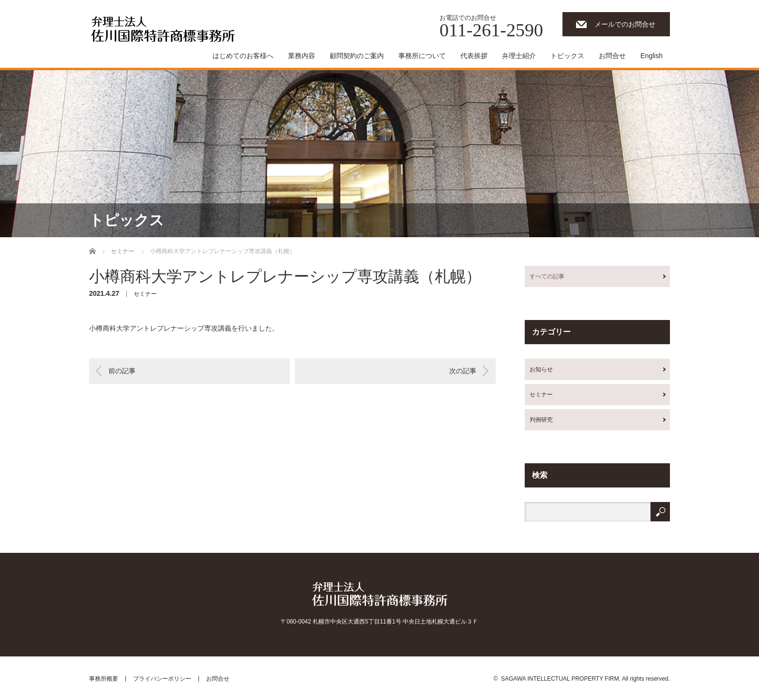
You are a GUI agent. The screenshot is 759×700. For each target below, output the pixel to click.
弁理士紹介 (519, 56)
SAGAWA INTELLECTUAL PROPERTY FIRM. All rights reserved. (585, 679)
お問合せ (612, 56)
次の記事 (463, 371)
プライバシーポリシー (162, 679)
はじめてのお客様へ (243, 56)
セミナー (145, 294)
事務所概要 (104, 679)
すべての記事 (547, 276)
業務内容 (302, 56)
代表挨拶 (474, 56)
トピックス (567, 56)
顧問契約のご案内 (357, 56)
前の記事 (122, 371)
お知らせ (541, 369)
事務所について (422, 56)
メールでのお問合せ (625, 24)
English (652, 56)
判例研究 (541, 420)
